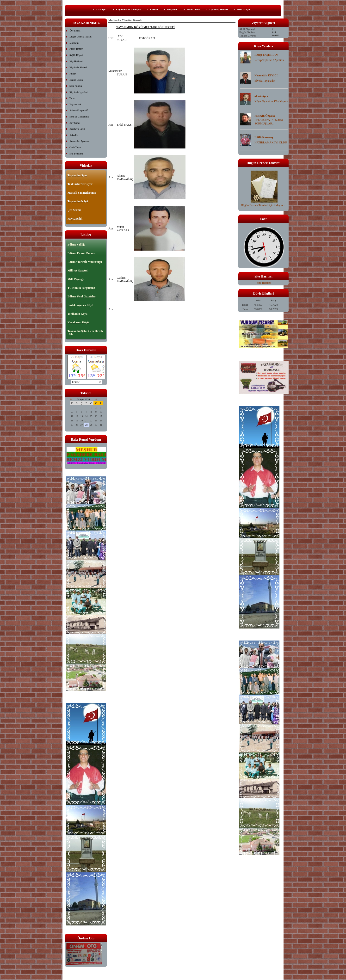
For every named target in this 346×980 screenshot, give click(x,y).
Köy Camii (75, 123)
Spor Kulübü (76, 86)
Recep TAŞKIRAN (266, 55)
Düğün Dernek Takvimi (81, 37)
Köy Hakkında (77, 61)
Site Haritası (264, 283)
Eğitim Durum (76, 80)
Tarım (72, 98)
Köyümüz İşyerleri (78, 92)
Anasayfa (101, 9)
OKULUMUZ (76, 49)
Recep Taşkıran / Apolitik (269, 60)
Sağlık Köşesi (76, 55)
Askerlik (74, 135)
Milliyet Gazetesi (78, 271)
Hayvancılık (75, 104)
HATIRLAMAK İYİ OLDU (271, 142)
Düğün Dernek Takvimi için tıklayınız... (264, 203)
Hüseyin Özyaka (265, 116)
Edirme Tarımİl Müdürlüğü (85, 262)
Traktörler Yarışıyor (80, 184)
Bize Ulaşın (244, 9)
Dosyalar (172, 9)
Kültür (73, 74)
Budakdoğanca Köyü (80, 305)
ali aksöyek (261, 96)
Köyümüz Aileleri (78, 67)
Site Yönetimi (76, 154)
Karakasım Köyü (78, 322)
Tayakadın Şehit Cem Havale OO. (85, 333)
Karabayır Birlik (77, 129)
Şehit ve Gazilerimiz (79, 117)
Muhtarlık (74, 43)
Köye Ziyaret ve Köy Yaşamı (271, 101)
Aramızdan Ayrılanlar (80, 141)
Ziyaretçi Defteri (218, 9)
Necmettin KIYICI (266, 75)
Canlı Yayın (75, 147)
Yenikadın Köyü (77, 314)
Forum (154, 9)
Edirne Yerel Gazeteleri (82, 296)
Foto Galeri (193, 9)
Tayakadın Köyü (78, 201)
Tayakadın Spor (77, 175)
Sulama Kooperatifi (79, 110)
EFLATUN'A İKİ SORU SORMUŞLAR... (269, 122)
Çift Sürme (74, 210)
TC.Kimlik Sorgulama (81, 288)
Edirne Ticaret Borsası (81, 253)
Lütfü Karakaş (264, 137)
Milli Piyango (76, 279)
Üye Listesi (75, 31)
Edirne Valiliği (76, 245)
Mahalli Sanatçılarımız (82, 193)
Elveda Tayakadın (265, 81)
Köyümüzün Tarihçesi (128, 9)
